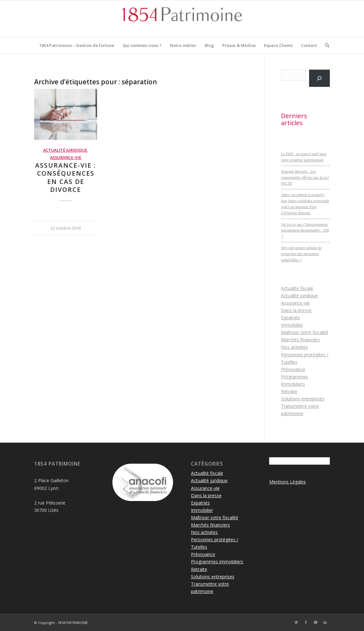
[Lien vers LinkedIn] (325, 622)
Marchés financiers (300, 340)
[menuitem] (77, 45)
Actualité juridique (65, 150)
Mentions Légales (288, 482)
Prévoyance (293, 369)
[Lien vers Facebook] (306, 622)
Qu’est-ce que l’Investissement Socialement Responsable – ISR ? (305, 231)
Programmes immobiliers (217, 562)
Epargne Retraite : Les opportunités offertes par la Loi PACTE (305, 178)
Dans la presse (296, 310)
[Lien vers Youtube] (315, 622)
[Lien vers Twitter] (296, 622)
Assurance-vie (66, 158)
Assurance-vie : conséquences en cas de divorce (66, 177)
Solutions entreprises (303, 399)
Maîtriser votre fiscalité (305, 332)
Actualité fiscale (297, 288)
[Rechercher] (325, 45)
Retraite (289, 391)
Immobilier (292, 325)
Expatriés (290, 318)
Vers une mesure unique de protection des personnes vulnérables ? (301, 254)
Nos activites (294, 347)
